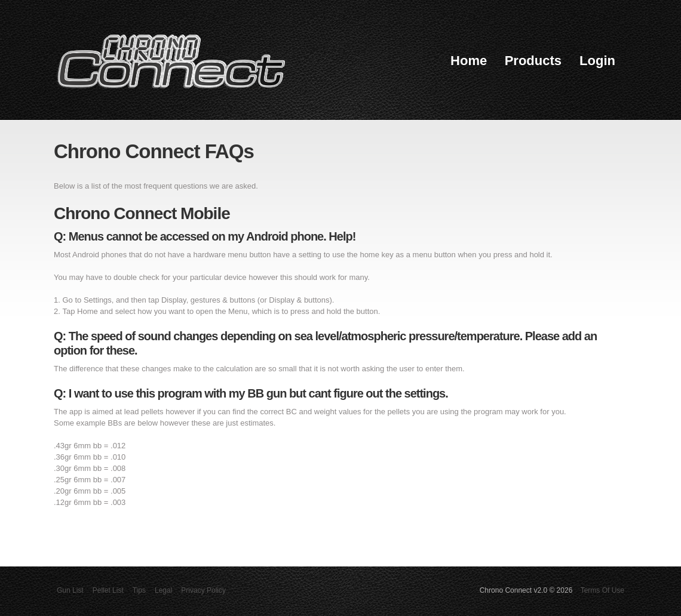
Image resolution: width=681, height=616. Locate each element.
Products (533, 61)
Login (597, 61)
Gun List (70, 590)
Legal (163, 590)
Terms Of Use (602, 590)
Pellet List (108, 590)
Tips (139, 590)
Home (469, 61)
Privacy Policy (203, 590)
